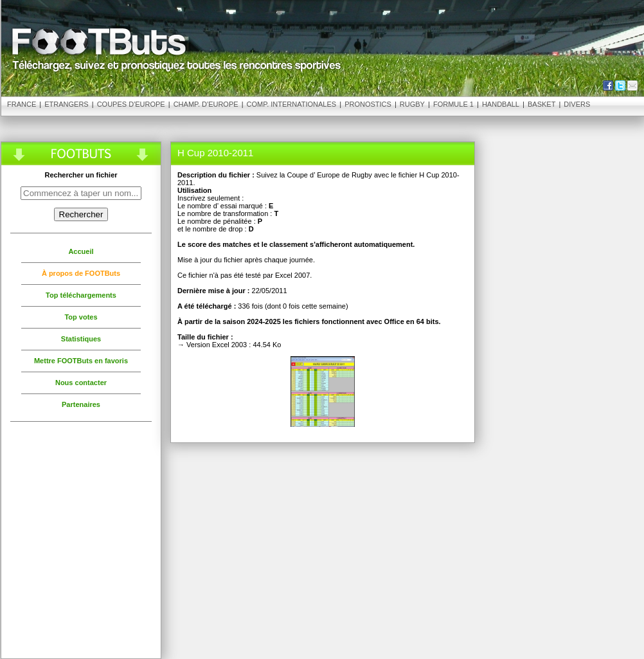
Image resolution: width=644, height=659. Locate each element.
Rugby (412, 104)
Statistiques (81, 339)
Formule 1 (453, 104)
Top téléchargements (81, 295)
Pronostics (368, 104)
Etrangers (66, 104)
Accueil (81, 251)
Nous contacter (81, 383)
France (22, 104)
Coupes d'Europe (131, 104)
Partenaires (81, 404)
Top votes (81, 317)
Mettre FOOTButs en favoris (81, 361)
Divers (577, 104)
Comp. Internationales (292, 104)
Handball (501, 104)
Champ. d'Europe (206, 104)
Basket (541, 104)
